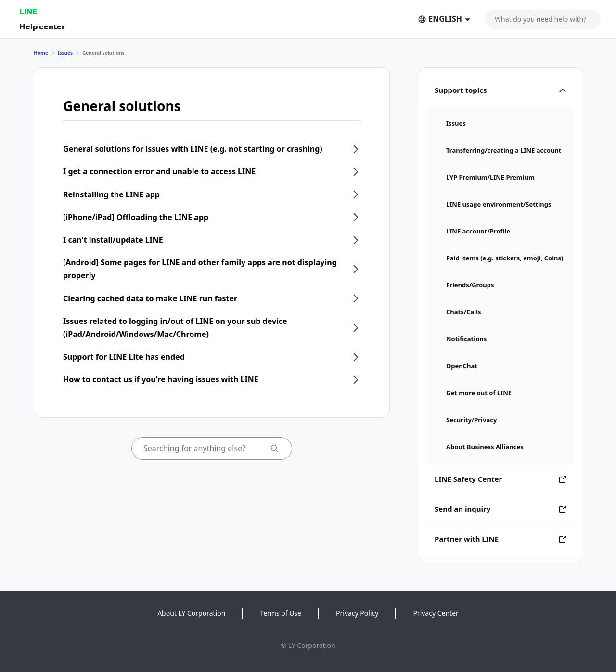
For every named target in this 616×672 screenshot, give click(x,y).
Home (41, 53)
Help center (42, 26)
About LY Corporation (191, 613)
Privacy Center (436, 613)
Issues (65, 53)
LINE (28, 11)
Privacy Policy (357, 613)
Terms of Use (281, 613)
